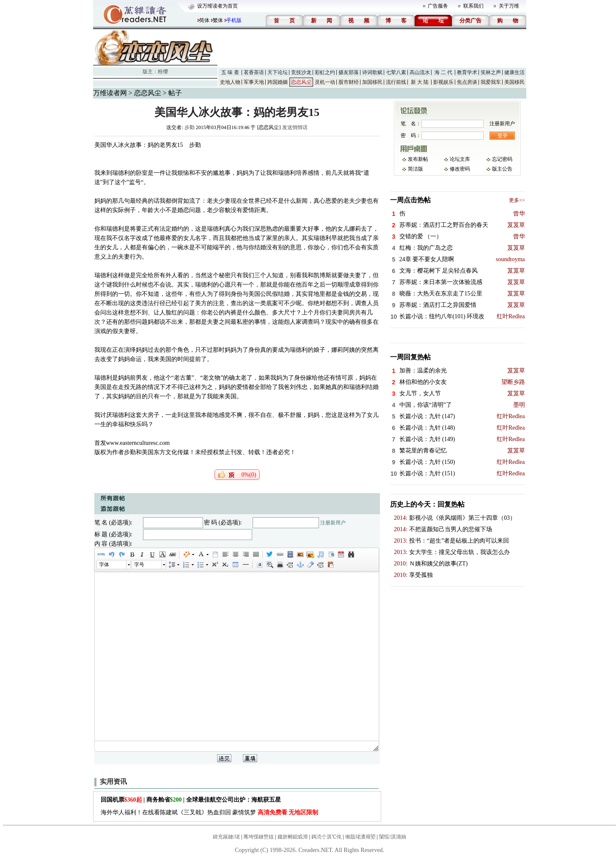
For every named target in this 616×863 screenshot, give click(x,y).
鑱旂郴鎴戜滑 (293, 837)
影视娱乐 (443, 82)
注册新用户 (333, 523)
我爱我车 (491, 82)
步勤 (190, 127)
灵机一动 (325, 82)
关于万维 (509, 6)
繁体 (218, 20)
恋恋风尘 (301, 82)
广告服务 (438, 6)
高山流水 (420, 72)
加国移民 (372, 82)
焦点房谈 (467, 82)
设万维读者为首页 (217, 6)
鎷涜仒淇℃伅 (326, 837)
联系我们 (473, 6)
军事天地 (254, 82)
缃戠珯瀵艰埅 (360, 837)
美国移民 (514, 82)
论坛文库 (460, 159)
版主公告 (502, 169)
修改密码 (460, 169)
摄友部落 (349, 72)
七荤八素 (396, 72)
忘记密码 (502, 159)
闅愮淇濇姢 (393, 837)
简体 (204, 20)
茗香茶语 (254, 72)
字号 (139, 565)
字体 (104, 565)
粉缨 (163, 72)
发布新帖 (418, 159)
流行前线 (396, 82)
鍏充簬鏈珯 (226, 837)
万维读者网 (110, 93)
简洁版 (415, 169)
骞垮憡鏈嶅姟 (258, 837)
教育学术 (467, 72)
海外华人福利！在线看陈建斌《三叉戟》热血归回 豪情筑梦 (210, 812)
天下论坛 (278, 72)
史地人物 (230, 82)
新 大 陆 (420, 82)
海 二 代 (443, 72)
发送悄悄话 (295, 127)
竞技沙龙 (301, 72)
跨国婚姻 (278, 82)
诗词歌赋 (372, 72)
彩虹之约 (325, 72)
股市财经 (349, 82)
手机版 (234, 20)
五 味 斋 (230, 72)
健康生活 (514, 72)
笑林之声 (491, 72)
